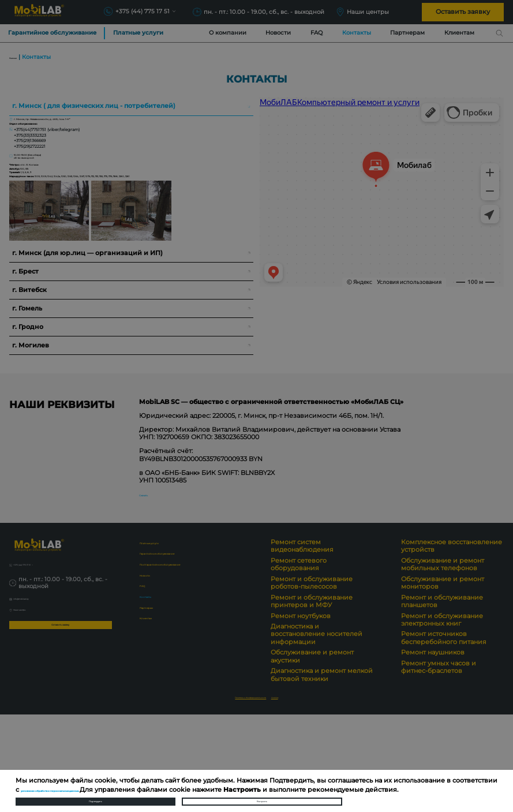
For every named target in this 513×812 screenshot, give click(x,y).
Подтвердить (95, 796)
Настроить (262, 796)
